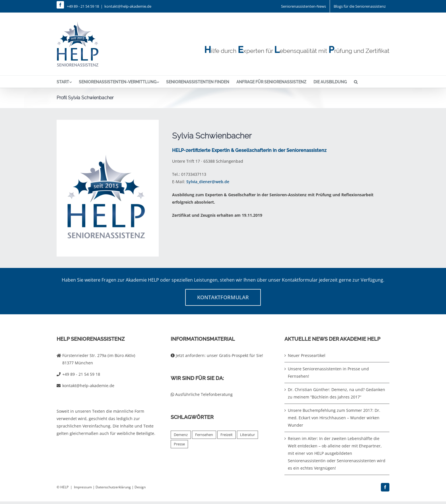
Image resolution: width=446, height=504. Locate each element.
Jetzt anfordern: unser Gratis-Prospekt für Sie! (217, 355)
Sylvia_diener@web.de (208, 182)
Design (140, 487)
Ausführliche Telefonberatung (202, 394)
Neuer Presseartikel (307, 355)
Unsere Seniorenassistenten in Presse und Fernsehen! (328, 372)
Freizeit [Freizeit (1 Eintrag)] (227, 435)
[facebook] (60, 5)
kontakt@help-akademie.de (128, 6)
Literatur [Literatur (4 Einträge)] (247, 435)
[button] (356, 82)
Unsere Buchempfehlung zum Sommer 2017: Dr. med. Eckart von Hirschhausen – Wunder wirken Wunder (334, 418)
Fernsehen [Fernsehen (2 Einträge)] (204, 435)
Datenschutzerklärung (113, 487)
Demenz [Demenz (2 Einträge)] (181, 435)
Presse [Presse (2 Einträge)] (179, 444)
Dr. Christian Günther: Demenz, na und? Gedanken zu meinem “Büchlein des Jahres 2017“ (336, 393)
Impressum (83, 487)
